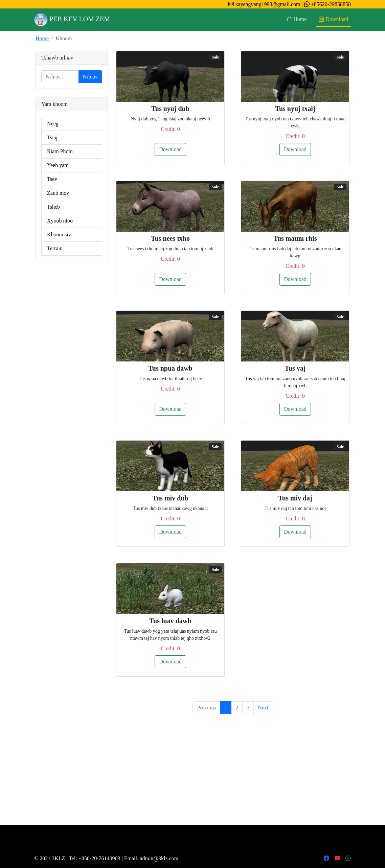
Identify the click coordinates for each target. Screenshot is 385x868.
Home (297, 19)
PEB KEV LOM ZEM (72, 20)
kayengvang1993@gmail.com (264, 4)
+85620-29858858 (327, 4)
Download (333, 19)
